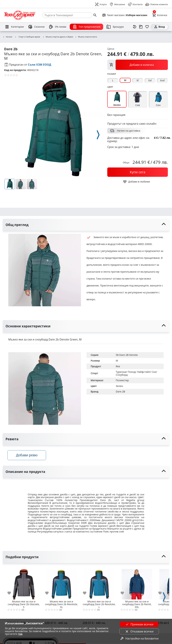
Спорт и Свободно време (27, 37)
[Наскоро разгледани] (135, 27)
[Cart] (160, 15)
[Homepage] (20, 15)
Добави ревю (28, 456)
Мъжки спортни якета (86, 37)
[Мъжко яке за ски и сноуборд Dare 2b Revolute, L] (99, 583)
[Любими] (147, 27)
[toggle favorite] (137, 182)
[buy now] (138, 172)
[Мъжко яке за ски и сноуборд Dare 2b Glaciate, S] (24, 583)
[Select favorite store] (125, 15)
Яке (118, 366)
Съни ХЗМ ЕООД (40, 65)
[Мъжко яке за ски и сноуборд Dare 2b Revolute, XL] (61, 583)
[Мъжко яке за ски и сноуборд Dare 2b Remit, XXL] (137, 583)
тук (20, 634)
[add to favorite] (11, 594)
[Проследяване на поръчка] (141, 27)
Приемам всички (139, 624)
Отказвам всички (139, 631)
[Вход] (159, 27)
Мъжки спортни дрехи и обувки (58, 37)
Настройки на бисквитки (139, 638)
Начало (8, 37)
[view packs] (138, 65)
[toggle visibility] (86, 225)
